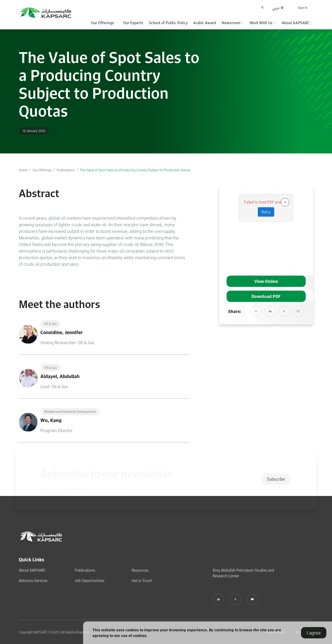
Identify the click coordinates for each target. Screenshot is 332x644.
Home (23, 170)
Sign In (303, 8)
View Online (266, 281)
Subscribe (276, 479)
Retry (266, 212)
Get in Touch (142, 581)
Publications (66, 170)
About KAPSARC (32, 570)
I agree (314, 633)
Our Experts (133, 23)
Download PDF (266, 296)
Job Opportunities (90, 581)
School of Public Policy (168, 23)
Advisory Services (33, 581)
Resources (140, 570)
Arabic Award (205, 23)
